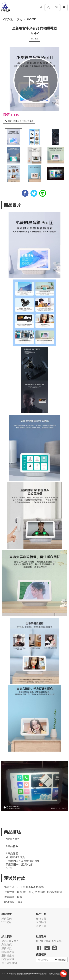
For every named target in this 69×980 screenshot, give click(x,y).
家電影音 (41, 922)
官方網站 (7, 922)
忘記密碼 (7, 945)
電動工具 (41, 926)
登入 (16, 941)
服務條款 (7, 948)
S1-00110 (31, 19)
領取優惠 (61, 960)
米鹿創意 (8, 19)
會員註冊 (7, 941)
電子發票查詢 (9, 963)
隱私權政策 (8, 952)
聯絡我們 (7, 919)
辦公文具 (41, 919)
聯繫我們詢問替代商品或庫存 (19, 121)
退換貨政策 (8, 956)
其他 (20, 19)
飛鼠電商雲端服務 (57, 974)
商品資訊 (35, 39)
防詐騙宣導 (8, 959)
